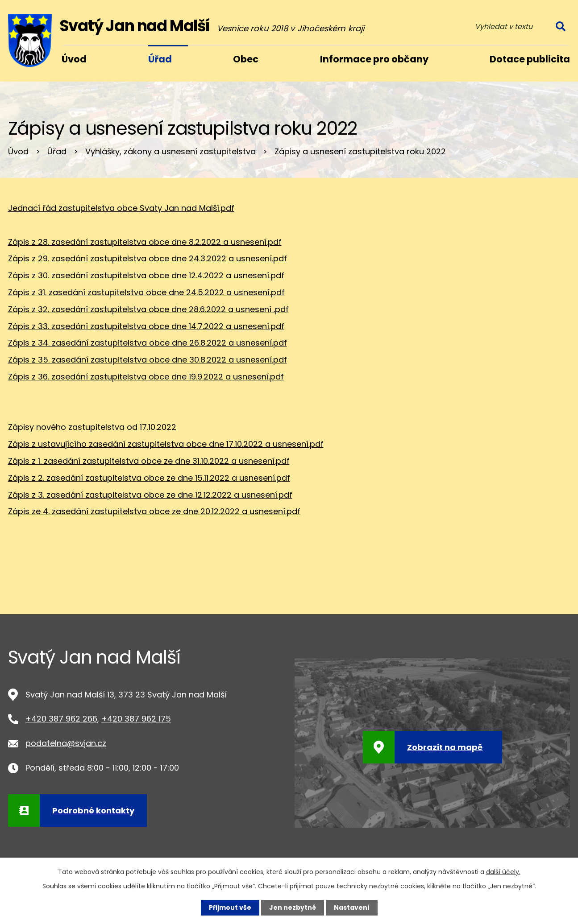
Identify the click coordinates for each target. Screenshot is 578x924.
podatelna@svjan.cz (66, 743)
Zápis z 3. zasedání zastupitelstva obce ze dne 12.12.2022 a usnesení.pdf (150, 495)
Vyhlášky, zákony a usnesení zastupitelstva (170, 151)
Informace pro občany (374, 59)
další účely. (503, 872)
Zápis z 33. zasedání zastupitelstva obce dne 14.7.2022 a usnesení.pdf (146, 326)
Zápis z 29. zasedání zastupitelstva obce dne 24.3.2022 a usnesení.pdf (148, 258)
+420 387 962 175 (136, 719)
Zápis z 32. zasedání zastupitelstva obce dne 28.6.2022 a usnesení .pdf (148, 309)
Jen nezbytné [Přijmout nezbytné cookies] (293, 907)
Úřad (57, 151)
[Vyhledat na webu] (519, 27)
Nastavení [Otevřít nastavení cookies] (352, 907)
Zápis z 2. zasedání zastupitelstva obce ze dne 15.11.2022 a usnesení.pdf (149, 478)
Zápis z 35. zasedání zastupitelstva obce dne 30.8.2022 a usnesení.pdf (148, 360)
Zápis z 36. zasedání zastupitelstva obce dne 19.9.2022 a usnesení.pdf (146, 377)
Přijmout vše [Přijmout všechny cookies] (230, 907)
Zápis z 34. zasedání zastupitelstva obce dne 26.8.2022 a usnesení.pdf (148, 343)
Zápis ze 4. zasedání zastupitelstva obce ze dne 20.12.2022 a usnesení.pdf (154, 511)
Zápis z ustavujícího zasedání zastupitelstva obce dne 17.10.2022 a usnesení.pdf (166, 444)
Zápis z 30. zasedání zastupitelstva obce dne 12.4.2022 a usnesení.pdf (146, 275)
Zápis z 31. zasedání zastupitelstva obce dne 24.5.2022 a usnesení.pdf (146, 292)
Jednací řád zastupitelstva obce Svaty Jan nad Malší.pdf (121, 208)
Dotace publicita (530, 59)
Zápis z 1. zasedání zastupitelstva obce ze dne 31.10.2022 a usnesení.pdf (149, 461)
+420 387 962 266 (61, 719)
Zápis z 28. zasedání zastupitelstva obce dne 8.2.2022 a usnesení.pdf (145, 242)
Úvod (18, 151)
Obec (246, 59)
